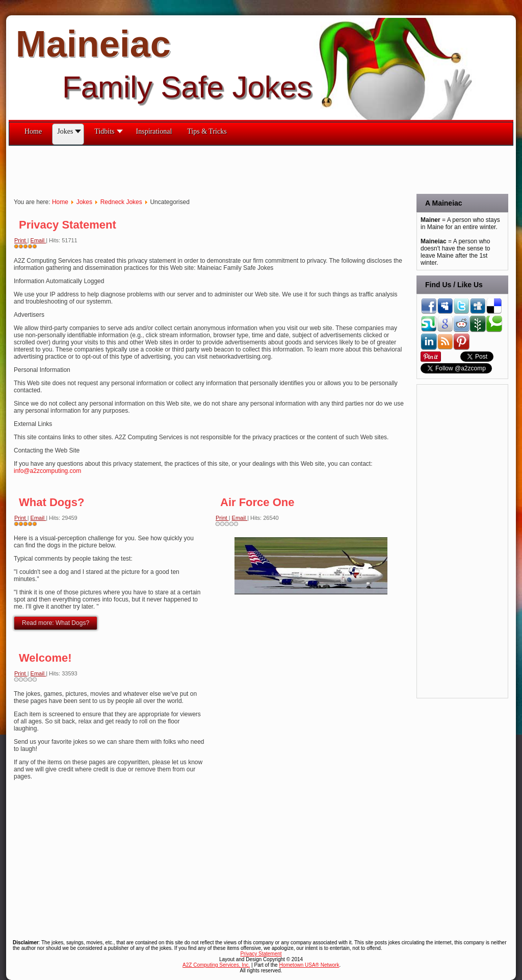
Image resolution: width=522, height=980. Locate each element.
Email (38, 240)
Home (60, 202)
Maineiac (93, 44)
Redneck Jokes (121, 202)
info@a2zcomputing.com (47, 471)
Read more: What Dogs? (56, 623)
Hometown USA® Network (309, 965)
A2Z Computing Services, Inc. (216, 965)
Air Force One (257, 502)
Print (21, 240)
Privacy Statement (68, 225)
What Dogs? (51, 502)
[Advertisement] (194, 169)
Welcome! (45, 658)
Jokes (84, 202)
